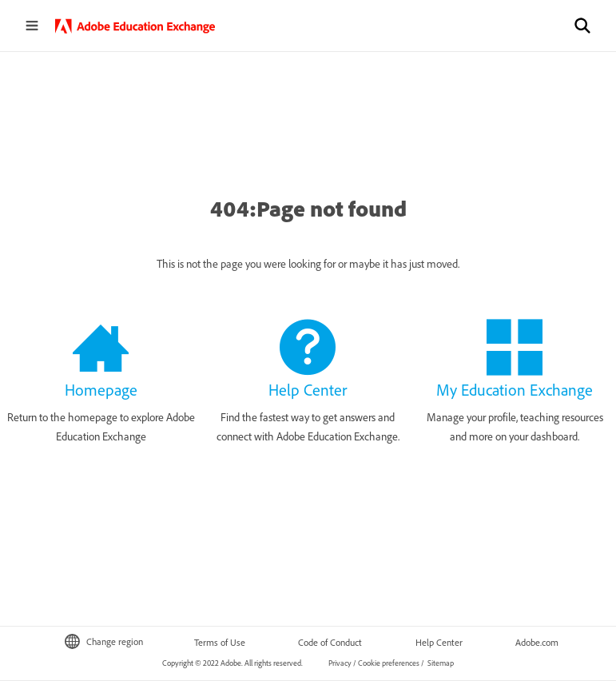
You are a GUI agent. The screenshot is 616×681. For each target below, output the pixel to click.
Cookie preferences (389, 663)
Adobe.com (537, 642)
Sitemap (440, 663)
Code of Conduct (330, 642)
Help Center (439, 642)
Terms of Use (220, 642)
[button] (582, 26)
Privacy (340, 663)
